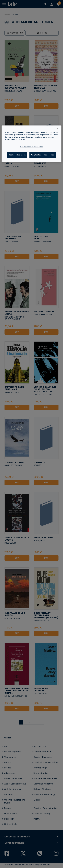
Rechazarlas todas (17, 155)
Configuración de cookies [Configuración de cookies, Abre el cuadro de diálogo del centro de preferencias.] (31, 147)
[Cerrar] (58, 129)
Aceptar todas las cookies (43, 155)
